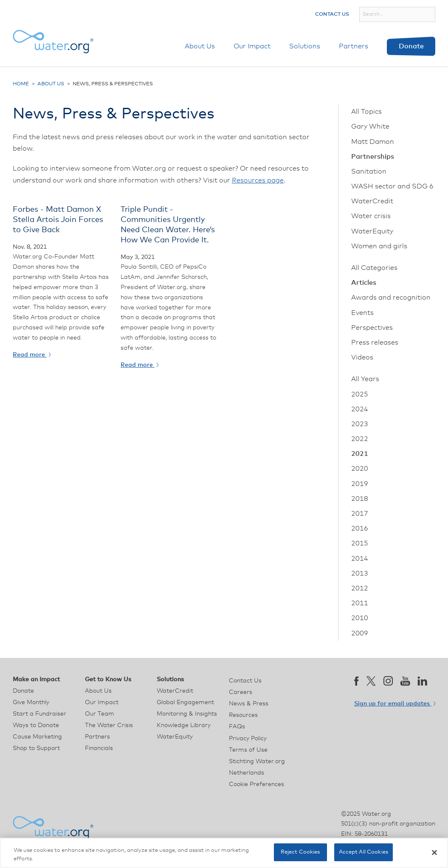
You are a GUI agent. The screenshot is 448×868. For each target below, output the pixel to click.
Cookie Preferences (256, 784)
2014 (360, 559)
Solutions (305, 46)
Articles (364, 283)
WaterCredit (372, 201)
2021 (360, 454)
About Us (200, 46)
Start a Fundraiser (39, 714)
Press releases (375, 343)
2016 (360, 528)
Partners (354, 46)
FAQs (237, 727)
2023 (360, 424)
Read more (32, 355)
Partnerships (373, 157)
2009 (360, 633)
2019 (360, 484)
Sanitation (369, 171)
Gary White (370, 126)
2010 (360, 618)
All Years (365, 379)
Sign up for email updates (395, 704)
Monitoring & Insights (187, 714)
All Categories (374, 268)
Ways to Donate (36, 725)
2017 (360, 514)
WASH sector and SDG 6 (392, 186)
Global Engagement (185, 702)
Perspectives (372, 328)
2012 (360, 588)
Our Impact (252, 46)
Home (21, 84)
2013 (360, 573)
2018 (360, 499)
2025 (360, 394)
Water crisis (371, 216)
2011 (360, 603)
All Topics (366, 112)
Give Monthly (31, 702)
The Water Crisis (109, 725)
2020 (360, 469)
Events (362, 313)
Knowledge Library (184, 725)
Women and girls (379, 246)
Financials (99, 748)
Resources (243, 715)
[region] (224, 853)
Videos (362, 357)
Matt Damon (373, 142)
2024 (360, 409)
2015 (360, 543)
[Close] (434, 852)
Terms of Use (248, 750)
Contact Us (332, 14)
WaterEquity (372, 231)
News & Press (249, 704)
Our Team (100, 714)
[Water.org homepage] (53, 42)
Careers (241, 692)
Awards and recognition (391, 298)
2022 (360, 439)
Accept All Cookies (363, 852)
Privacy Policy (248, 739)
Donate (411, 46)
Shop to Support (36, 748)
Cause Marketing (37, 737)
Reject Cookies (300, 852)
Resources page (258, 180)
